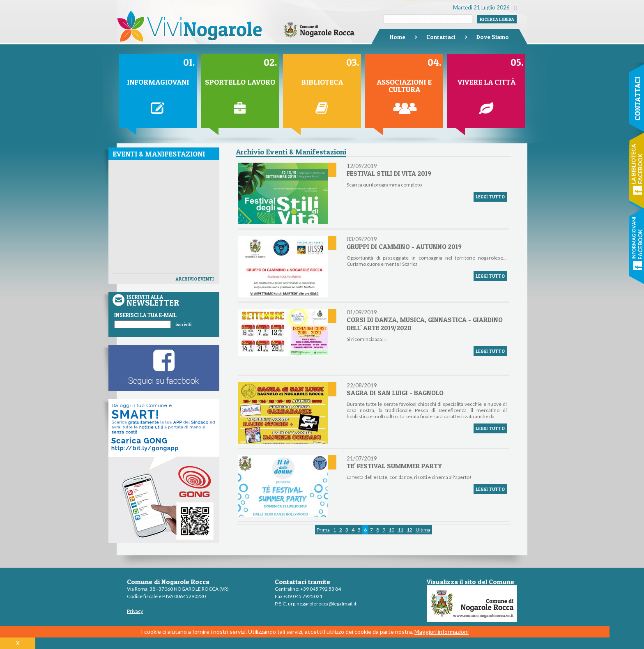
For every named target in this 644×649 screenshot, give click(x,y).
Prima (323, 530)
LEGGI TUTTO (490, 197)
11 (400, 530)
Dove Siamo (493, 37)
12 (409, 530)
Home (398, 37)
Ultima (423, 530)
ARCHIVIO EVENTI (195, 279)
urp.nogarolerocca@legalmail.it (322, 604)
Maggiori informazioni (442, 632)
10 (391, 530)
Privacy (135, 611)
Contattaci (441, 37)
